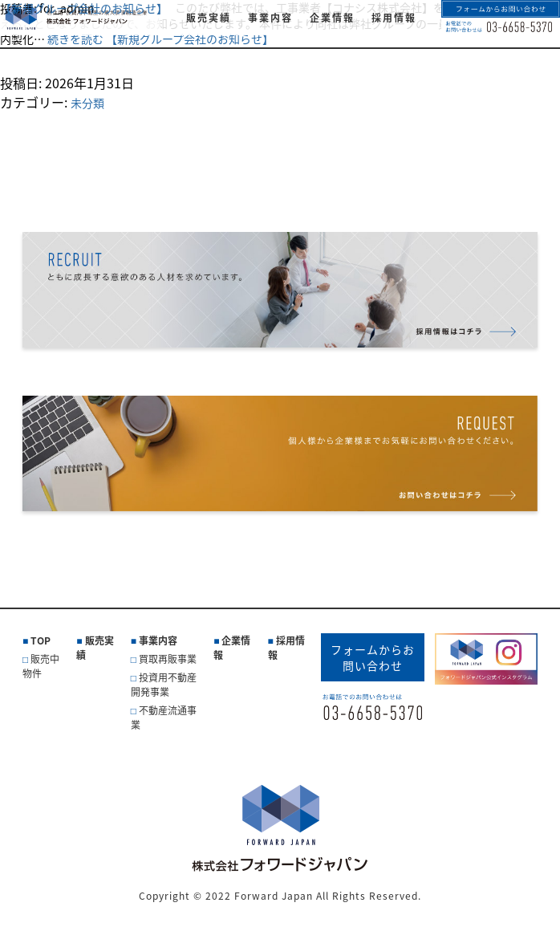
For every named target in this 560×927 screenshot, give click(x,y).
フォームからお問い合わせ (373, 657)
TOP (41, 640)
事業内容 (158, 640)
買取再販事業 (168, 659)
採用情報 (286, 648)
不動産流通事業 (164, 718)
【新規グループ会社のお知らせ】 (84, 8)
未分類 (87, 103)
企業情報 (232, 648)
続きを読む (160, 39)
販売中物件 (41, 666)
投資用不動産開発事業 (164, 685)
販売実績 (95, 648)
